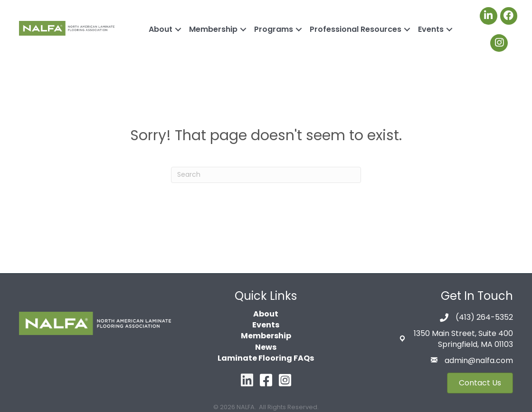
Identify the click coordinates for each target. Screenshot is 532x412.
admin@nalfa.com (479, 360)
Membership (213, 29)
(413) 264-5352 (484, 317)
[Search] (266, 175)
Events (431, 29)
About (161, 29)
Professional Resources (356, 29)
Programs (274, 29)
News (266, 347)
